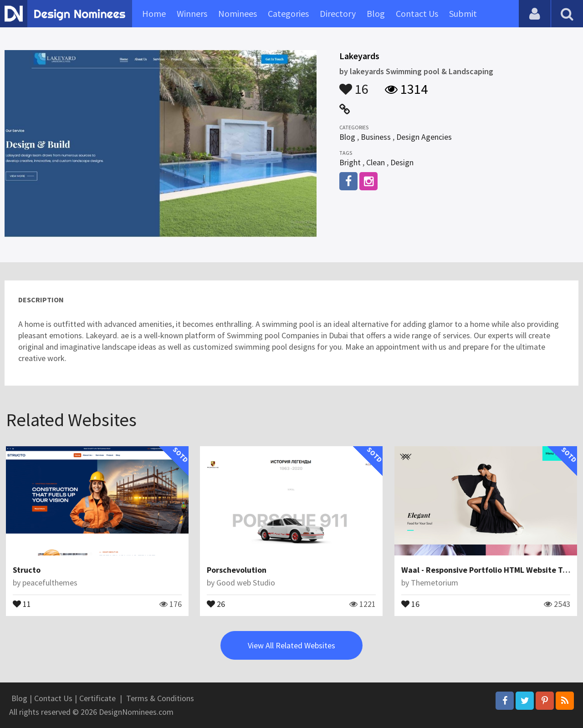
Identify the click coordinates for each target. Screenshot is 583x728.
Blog (376, 13)
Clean (376, 162)
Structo (27, 570)
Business (376, 137)
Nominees (238, 13)
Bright (350, 162)
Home (154, 13)
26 (216, 603)
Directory (338, 13)
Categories (288, 13)
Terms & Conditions (160, 698)
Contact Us (417, 13)
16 (354, 85)
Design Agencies (424, 137)
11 (22, 603)
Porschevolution (237, 570)
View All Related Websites (291, 645)
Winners (192, 13)
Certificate (97, 698)
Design (402, 162)
